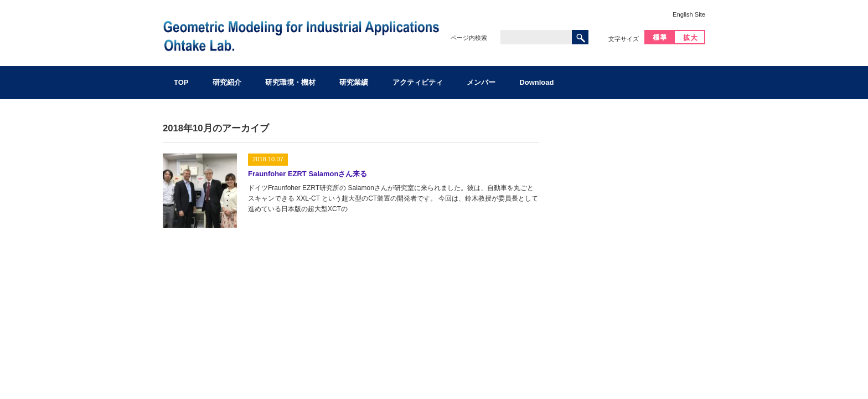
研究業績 (354, 82)
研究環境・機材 (290, 82)
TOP (181, 82)
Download (536, 82)
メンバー (481, 82)
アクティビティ (418, 82)
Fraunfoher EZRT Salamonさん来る (308, 174)
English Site (689, 14)
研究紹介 (227, 82)
